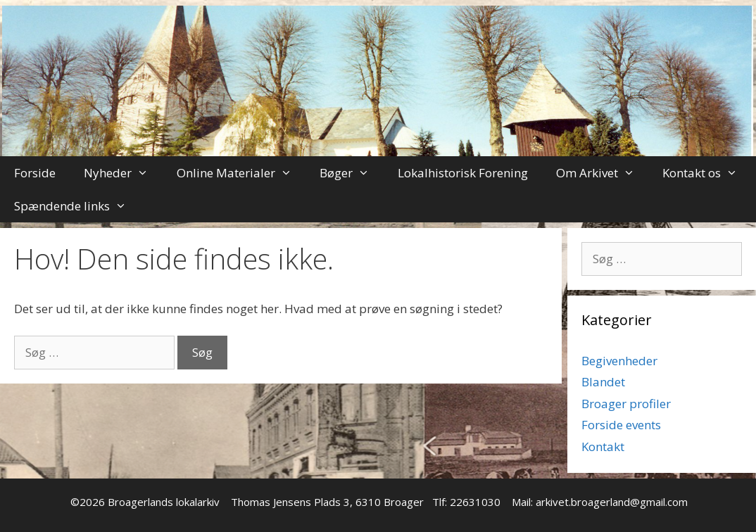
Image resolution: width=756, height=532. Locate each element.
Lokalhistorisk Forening (463, 173)
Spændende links (77, 206)
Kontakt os (707, 173)
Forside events (621, 425)
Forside (35, 173)
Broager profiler (626, 404)
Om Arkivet (603, 173)
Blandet (603, 382)
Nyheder (123, 173)
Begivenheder (619, 361)
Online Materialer (241, 173)
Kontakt (603, 446)
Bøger (352, 173)
